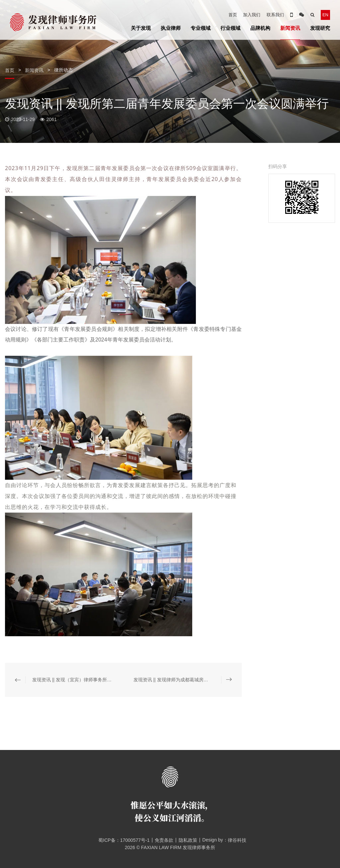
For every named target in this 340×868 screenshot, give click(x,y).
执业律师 (171, 28)
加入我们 (252, 15)
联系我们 (275, 15)
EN (325, 15)
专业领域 (201, 28)
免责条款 (164, 840)
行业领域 (230, 28)
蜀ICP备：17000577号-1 (122, 840)
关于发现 (141, 28)
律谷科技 (237, 840)
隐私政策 (188, 840)
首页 (233, 15)
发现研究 (320, 28)
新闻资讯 (290, 28)
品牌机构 (260, 28)
